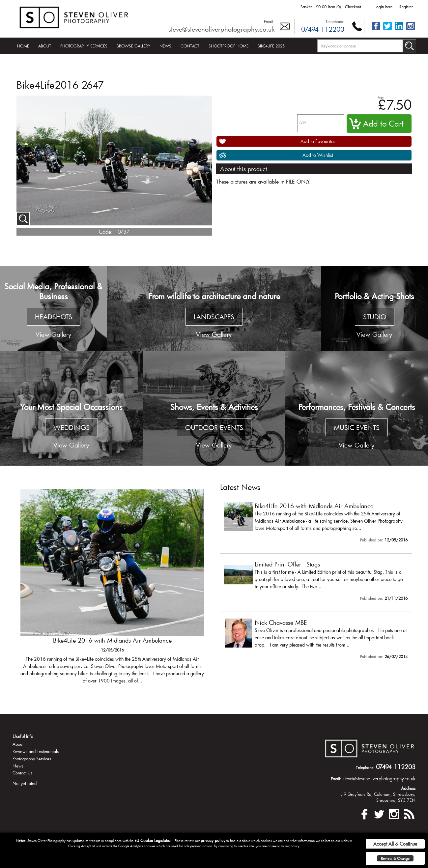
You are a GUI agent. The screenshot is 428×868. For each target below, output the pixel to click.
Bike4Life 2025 (271, 46)
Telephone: (335, 21)
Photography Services (84, 46)
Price (381, 97)
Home (23, 46)
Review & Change (395, 858)
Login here (384, 7)
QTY (303, 123)
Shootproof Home (228, 46)
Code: (106, 231)
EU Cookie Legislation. (154, 840)
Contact (190, 46)
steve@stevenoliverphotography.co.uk (221, 29)
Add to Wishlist (318, 155)
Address (408, 788)
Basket (306, 7)
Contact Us (22, 773)
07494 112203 (323, 29)
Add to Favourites (318, 141)
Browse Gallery (133, 46)
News (165, 46)
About (45, 46)
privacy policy (213, 840)
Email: (269, 21)
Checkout (353, 7)
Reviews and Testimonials (36, 751)
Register (406, 7)
